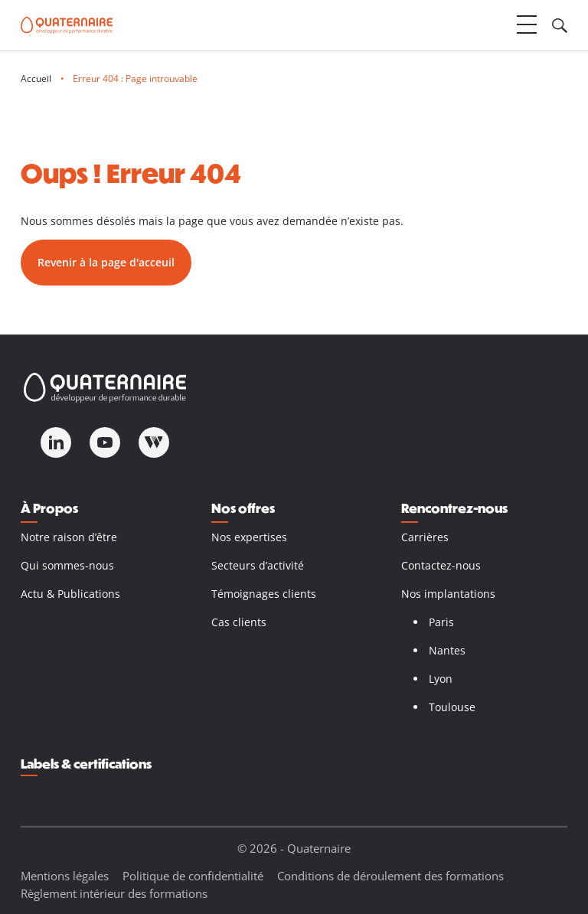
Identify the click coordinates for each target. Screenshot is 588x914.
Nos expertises (249, 537)
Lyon (441, 679)
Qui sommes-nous (67, 565)
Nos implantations (448, 594)
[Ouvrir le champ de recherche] (560, 25)
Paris (441, 622)
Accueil (36, 78)
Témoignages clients (264, 594)
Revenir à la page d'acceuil (106, 262)
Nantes (447, 650)
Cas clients (239, 622)
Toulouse (452, 707)
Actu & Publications (70, 594)
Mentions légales (65, 876)
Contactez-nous (441, 565)
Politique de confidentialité (193, 876)
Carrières (425, 537)
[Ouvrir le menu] (527, 25)
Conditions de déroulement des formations (390, 876)
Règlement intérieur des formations (114, 893)
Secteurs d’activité (258, 565)
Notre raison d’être (69, 537)
